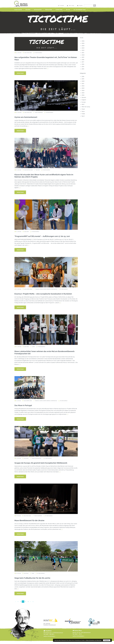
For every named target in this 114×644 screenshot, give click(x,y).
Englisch (84, 100)
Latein (33, 347)
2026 (83, 41)
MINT (83, 104)
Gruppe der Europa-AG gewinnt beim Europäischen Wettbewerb (41, 463)
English (80, 6)
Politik (83, 114)
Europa (28, 289)
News (30, 53)
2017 (83, 62)
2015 (83, 67)
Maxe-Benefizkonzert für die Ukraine (29, 520)
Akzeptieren (107, 640)
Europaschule (54, 289)
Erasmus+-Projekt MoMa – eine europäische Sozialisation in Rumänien (43, 294)
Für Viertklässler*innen (80, 10)
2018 (83, 60)
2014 (83, 69)
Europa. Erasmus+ (47, 289)
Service (68, 10)
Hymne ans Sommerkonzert (26, 117)
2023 (83, 48)
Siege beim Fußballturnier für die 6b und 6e (32, 578)
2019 (83, 57)
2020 (83, 55)
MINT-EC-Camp (86, 107)
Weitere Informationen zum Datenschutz (94, 640)
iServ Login (70, 6)
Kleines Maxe (49, 10)
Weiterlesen (20, 73)
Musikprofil (40, 112)
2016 (83, 64)
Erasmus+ (37, 289)
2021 (83, 53)
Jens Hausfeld (39, 53)
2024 (83, 46)
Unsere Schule (18, 10)
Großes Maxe (59, 10)
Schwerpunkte (38, 10)
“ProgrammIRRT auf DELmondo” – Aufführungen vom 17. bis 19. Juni (42, 236)
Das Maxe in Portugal (23, 405)
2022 (25, 53)
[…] (47, 68)
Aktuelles (28, 10)
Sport (33, 573)
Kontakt (61, 6)
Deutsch (28, 170)
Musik (28, 53)
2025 (83, 43)
